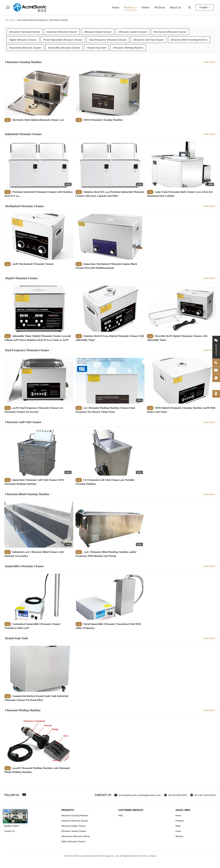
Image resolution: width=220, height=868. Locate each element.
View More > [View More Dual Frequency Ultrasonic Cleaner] (210, 350)
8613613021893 (175, 795)
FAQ (121, 815)
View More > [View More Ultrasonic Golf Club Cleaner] (210, 422)
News (178, 826)
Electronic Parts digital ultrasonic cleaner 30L (38, 120)
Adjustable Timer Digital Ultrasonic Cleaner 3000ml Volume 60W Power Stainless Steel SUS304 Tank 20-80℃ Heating (38, 340)
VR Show (160, 7)
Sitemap (179, 836)
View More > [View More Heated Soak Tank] (210, 638)
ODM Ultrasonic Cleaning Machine (103, 120)
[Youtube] (24, 795)
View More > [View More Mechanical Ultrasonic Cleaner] (210, 206)
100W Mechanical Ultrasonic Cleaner (33, 264)
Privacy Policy (149, 856)
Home (116, 7)
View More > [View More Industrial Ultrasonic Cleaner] (210, 134)
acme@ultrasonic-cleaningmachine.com (138, 795)
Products (130, 7)
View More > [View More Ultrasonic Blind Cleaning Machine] (210, 494)
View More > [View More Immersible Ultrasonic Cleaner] (210, 566)
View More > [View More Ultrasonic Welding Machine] (210, 710)
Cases (178, 831)
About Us (175, 7)
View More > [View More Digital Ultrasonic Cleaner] (210, 278)
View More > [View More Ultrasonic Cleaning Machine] (210, 62)
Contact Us (9, 831)
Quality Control (11, 826)
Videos (145, 7)
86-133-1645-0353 (203, 795)
